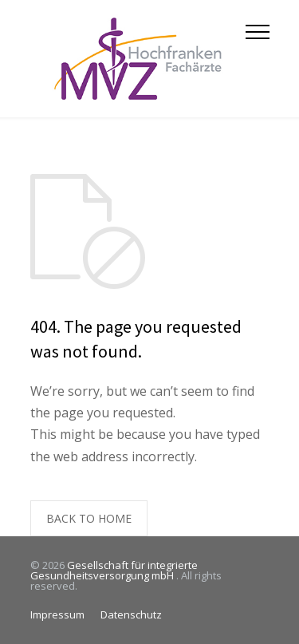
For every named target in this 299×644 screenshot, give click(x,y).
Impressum (57, 614)
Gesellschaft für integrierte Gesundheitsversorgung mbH (114, 570)
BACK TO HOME (89, 518)
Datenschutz (131, 614)
